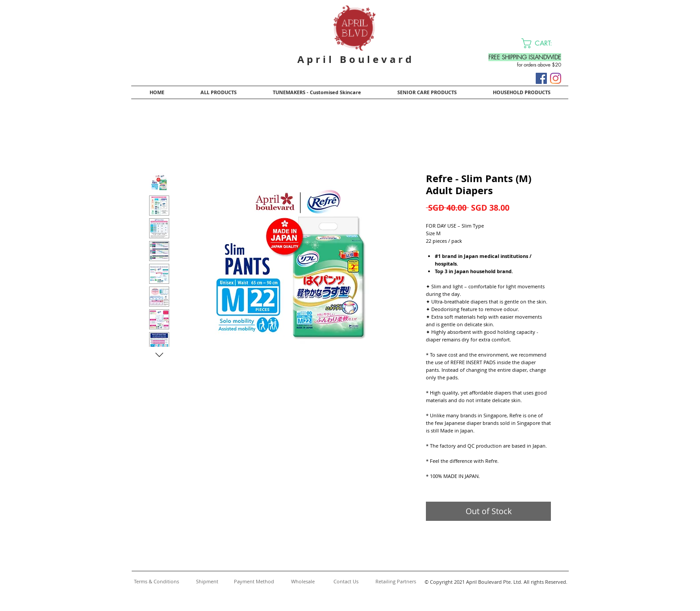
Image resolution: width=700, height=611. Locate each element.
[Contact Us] (346, 582)
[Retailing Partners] (396, 582)
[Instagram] (556, 78)
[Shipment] (207, 582)
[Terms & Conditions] (156, 582)
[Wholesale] (303, 582)
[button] (542, 43)
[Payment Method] (254, 582)
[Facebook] (541, 78)
